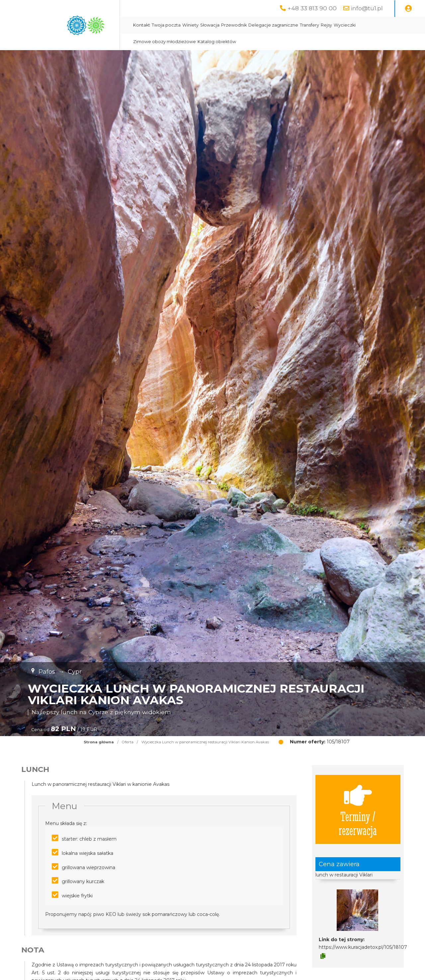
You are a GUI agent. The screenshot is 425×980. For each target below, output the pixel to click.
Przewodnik (234, 25)
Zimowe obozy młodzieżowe (165, 42)
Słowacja (210, 25)
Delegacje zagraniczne (273, 25)
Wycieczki (345, 25)
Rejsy (326, 25)
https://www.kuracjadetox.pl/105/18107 (363, 947)
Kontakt (142, 25)
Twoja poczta (166, 25)
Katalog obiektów (217, 42)
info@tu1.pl (367, 8)
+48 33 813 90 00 (312, 8)
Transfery (309, 25)
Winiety (190, 25)
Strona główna (99, 742)
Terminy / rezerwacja (358, 809)
